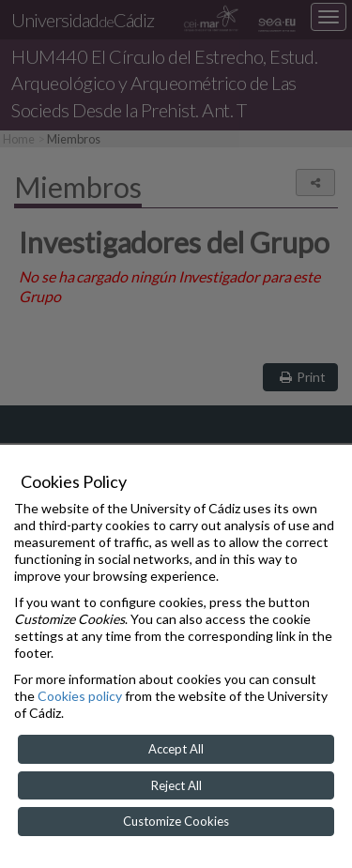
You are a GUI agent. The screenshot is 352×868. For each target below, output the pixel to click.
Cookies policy (80, 696)
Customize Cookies (176, 821)
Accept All (176, 749)
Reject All (176, 785)
